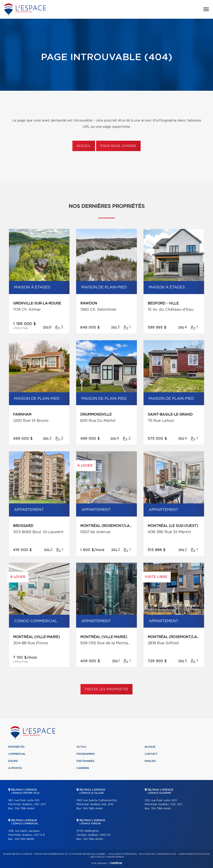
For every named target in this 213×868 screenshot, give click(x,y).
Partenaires (85, 761)
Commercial (17, 754)
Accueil (84, 146)
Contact (151, 754)
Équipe (13, 761)
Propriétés (16, 747)
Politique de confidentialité (157, 854)
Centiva (115, 863)
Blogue (150, 747)
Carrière (83, 768)
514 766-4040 (93, 839)
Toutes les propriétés (107, 689)
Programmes (86, 754)
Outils (81, 747)
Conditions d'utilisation (194, 854)
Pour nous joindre (118, 146)
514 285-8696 (25, 839)
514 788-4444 (25, 809)
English (150, 761)
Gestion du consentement (107, 857)
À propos (15, 768)
